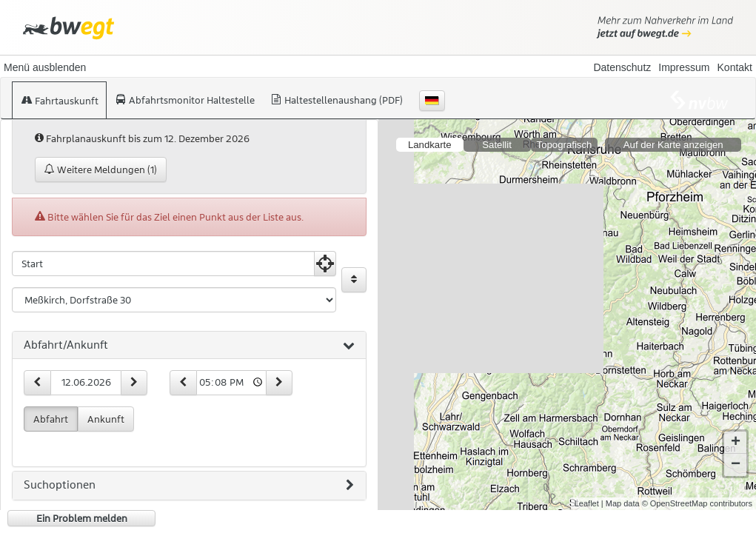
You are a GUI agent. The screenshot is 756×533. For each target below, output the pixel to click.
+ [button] (736, 443)
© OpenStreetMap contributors (697, 503)
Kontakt (735, 67)
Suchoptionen (189, 486)
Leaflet (587, 503)
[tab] (189, 346)
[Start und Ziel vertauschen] (354, 280)
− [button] (736, 465)
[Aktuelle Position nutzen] (325, 264)
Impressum (684, 67)
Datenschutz (622, 67)
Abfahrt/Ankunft (189, 346)
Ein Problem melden (82, 518)
